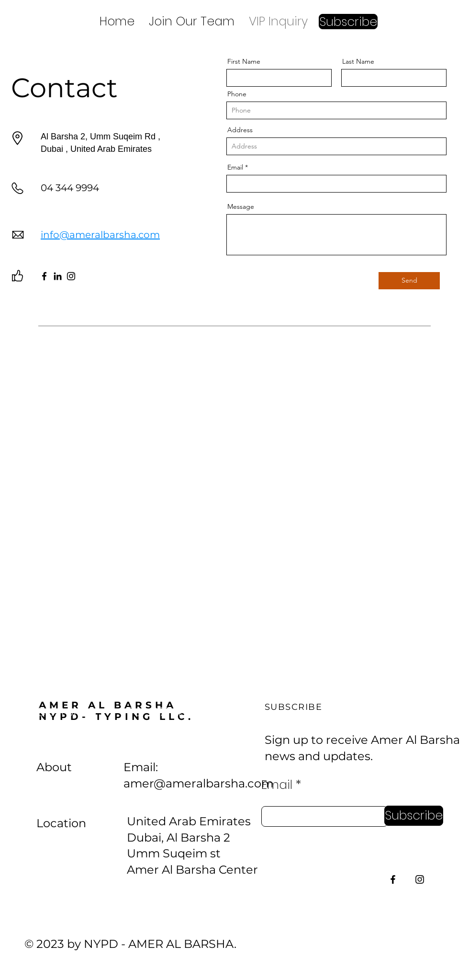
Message (241, 206)
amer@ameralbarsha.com (198, 783)
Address (240, 130)
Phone (237, 94)
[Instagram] (71, 276)
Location (61, 823)
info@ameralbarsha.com (100, 235)
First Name (244, 61)
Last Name (358, 61)
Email (235, 167)
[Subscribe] (414, 816)
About (54, 767)
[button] (348, 22)
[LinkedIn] (58, 276)
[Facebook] (44, 276)
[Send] (409, 281)
